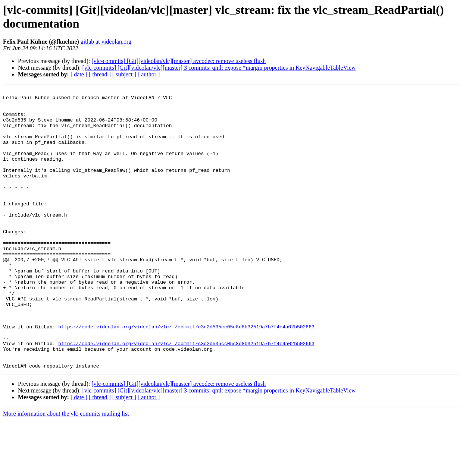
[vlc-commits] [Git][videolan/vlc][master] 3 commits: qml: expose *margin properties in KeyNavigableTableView (219, 68)
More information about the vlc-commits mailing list (66, 469)
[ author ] (149, 74)
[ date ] (79, 74)
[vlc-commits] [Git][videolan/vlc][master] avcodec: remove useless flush (179, 61)
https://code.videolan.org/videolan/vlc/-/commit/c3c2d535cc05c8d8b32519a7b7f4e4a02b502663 (186, 375)
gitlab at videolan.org (106, 42)
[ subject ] (124, 74)
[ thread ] (100, 74)
